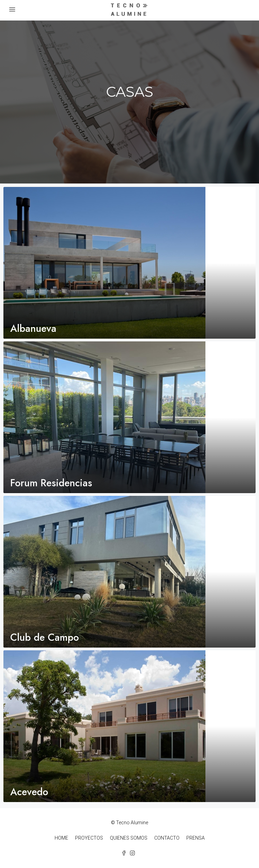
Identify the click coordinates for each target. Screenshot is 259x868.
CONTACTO (167, 838)
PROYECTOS (89, 838)
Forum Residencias (51, 483)
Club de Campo (45, 637)
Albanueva (33, 328)
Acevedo (29, 792)
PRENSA (196, 838)
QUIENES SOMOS (129, 838)
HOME (61, 838)
